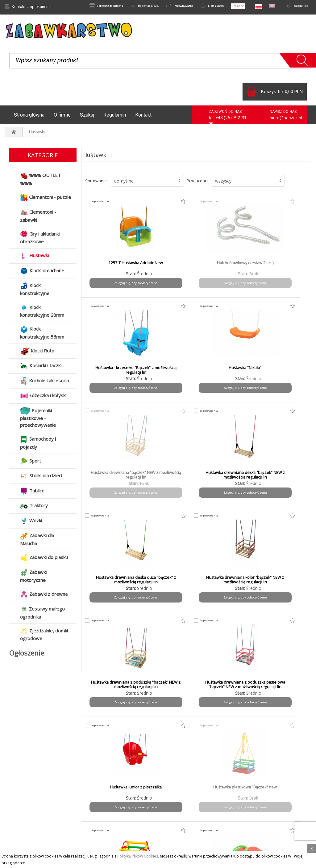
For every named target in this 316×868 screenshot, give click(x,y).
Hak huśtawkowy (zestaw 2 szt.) (168, 269)
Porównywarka (166, 6)
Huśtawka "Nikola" (284, 266)
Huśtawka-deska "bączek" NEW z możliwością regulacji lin (226, 690)
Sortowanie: (96, 184)
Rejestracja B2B (124, 6)
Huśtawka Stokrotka (168, 581)
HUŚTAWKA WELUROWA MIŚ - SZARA (168, 688)
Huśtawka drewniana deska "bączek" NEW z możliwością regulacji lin (168, 376)
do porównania (103, 204)
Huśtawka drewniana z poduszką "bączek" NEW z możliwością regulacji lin (110, 483)
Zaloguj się (294, 6)
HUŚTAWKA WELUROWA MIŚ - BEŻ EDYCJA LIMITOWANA (284, 586)
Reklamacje (19, 811)
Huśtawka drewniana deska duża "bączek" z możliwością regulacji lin (226, 376)
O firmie (62, 118)
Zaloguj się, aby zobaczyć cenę (110, 288)
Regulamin (115, 118)
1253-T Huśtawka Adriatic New (110, 269)
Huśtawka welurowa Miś (226, 581)
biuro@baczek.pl (286, 121)
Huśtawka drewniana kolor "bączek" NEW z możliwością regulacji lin (284, 376)
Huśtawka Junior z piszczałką (226, 478)
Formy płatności (102, 803)
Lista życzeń (204, 6)
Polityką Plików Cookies (138, 856)
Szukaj (87, 118)
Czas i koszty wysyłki (107, 811)
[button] (147, 184)
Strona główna (29, 118)
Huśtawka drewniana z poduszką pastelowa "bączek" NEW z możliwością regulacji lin (168, 483)
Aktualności (19, 803)
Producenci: (198, 184)
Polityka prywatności (186, 811)
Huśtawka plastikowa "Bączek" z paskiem (110, 583)
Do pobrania (178, 820)
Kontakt (143, 118)
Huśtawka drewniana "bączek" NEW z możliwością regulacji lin (110, 376)
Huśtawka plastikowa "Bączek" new (284, 478)
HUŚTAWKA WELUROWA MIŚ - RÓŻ (110, 688)
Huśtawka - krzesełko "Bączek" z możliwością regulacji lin (226, 271)
